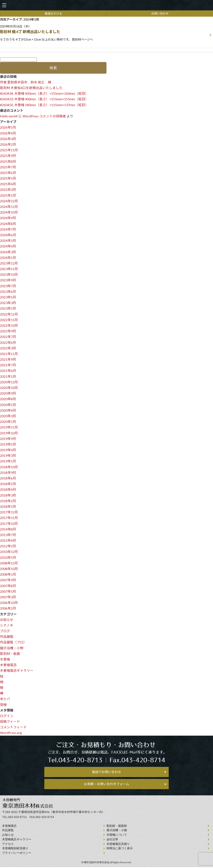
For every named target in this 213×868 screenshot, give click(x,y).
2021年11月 (9, 354)
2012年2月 (8, 546)
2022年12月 (9, 314)
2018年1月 (8, 506)
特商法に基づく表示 (120, 849)
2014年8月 (8, 529)
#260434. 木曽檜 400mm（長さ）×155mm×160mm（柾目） (44, 93)
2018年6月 (8, 478)
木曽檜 (5, 659)
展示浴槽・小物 (12, 648)
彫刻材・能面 (10, 654)
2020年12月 (9, 382)
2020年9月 (8, 393)
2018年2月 (8, 501)
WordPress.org (11, 733)
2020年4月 (8, 410)
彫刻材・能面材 (117, 827)
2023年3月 (8, 303)
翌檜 (3, 705)
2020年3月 (8, 416)
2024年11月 (9, 207)
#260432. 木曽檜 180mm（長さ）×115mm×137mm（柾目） (44, 105)
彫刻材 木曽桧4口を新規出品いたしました (31, 88)
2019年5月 (8, 444)
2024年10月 (9, 212)
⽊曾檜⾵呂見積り (118, 845)
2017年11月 (9, 518)
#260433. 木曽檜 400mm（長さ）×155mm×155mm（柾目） (44, 99)
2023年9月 (8, 280)
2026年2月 (8, 144)
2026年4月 (8, 133)
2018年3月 (8, 495)
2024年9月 (8, 218)
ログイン (7, 716)
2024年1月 (8, 258)
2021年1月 (8, 376)
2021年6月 (8, 371)
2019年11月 (9, 427)
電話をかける (53, 13)
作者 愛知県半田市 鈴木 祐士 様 (26, 82)
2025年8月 (8, 161)
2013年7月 (8, 535)
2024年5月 (8, 240)
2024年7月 (8, 229)
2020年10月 (9, 388)
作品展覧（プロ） (13, 642)
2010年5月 (8, 557)
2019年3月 (8, 455)
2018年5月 (8, 484)
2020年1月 (8, 422)
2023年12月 (9, 263)
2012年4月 (8, 540)
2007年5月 (8, 591)
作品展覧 (7, 636)
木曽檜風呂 (8, 665)
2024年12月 (9, 201)
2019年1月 (8, 461)
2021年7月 (8, 365)
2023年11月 (9, 269)
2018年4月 (8, 489)
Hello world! (9, 116)
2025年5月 (8, 178)
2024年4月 (8, 246)
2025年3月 (8, 189)
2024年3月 (8, 252)
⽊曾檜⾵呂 (9, 827)
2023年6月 (8, 291)
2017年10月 (9, 523)
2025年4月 (8, 184)
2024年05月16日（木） (104, 33)
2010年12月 (9, 552)
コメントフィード (13, 727)
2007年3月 (8, 597)
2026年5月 (8, 127)
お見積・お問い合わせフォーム (106, 785)
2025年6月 (8, 173)
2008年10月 (9, 569)
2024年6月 (8, 235)
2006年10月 (9, 603)
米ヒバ (5, 699)
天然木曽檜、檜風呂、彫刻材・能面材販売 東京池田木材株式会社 (106, 5)
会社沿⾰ (112, 840)
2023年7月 (8, 286)
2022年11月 (9, 320)
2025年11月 (9, 150)
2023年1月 (8, 308)
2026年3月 (8, 139)
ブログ (5, 631)
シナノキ (7, 625)
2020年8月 (8, 399)
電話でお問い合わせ (106, 772)
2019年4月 (8, 450)
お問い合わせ (160, 13)
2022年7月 (8, 337)
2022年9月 (8, 331)
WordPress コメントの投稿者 (44, 116)
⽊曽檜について (117, 836)
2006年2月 (8, 608)
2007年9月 (8, 580)
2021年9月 (8, 359)
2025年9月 (8, 156)
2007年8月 (8, 586)
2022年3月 (8, 348)
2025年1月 (8, 195)
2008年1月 (8, 574)
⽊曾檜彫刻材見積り (15, 849)
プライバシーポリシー (17, 854)
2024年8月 (8, 224)
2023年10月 (9, 274)
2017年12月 (9, 512)
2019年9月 (8, 439)
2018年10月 (9, 467)
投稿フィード (10, 721)
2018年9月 (8, 472)
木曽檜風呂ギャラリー (17, 670)
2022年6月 (8, 342)
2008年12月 (9, 563)
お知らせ (7, 620)
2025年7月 (8, 167)
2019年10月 (9, 433)
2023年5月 (8, 297)
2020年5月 (8, 405)
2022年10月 (9, 325)
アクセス (8, 845)
